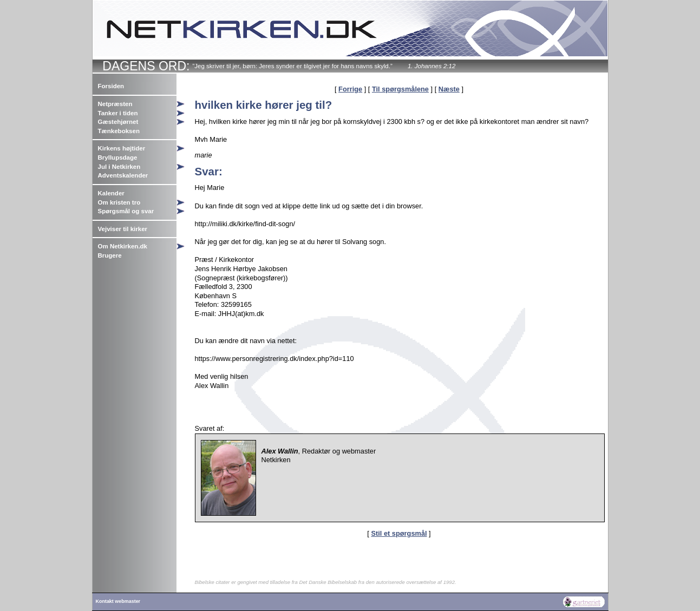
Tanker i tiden (118, 113)
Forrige (350, 89)
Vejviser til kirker (123, 229)
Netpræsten (115, 104)
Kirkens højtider (122, 148)
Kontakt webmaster (118, 601)
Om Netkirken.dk (123, 246)
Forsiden (111, 86)
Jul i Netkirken (119, 167)
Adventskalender (123, 175)
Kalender (111, 193)
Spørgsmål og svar (126, 211)
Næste (449, 89)
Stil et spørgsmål (399, 533)
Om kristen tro (119, 202)
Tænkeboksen (119, 131)
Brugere (110, 255)
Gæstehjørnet (118, 122)
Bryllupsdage (118, 157)
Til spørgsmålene (400, 89)
